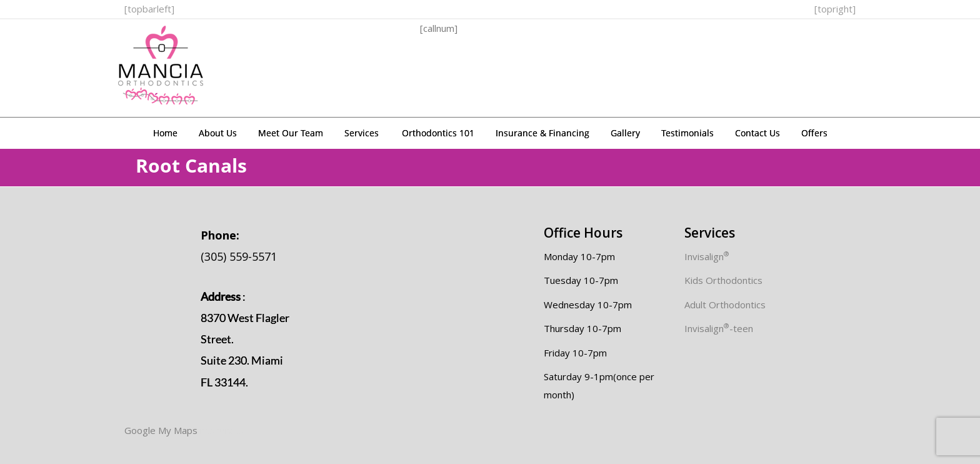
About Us (218, 133)
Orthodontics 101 (438, 133)
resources (222, 430)
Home (165, 133)
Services (362, 133)
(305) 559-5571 (239, 246)
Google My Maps (161, 430)
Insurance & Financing (542, 133)
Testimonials (687, 133)
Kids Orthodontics (723, 280)
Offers (814, 133)
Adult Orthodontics (725, 305)
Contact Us (757, 133)
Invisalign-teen (719, 328)
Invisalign (707, 256)
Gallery (625, 133)
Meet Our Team (291, 133)
